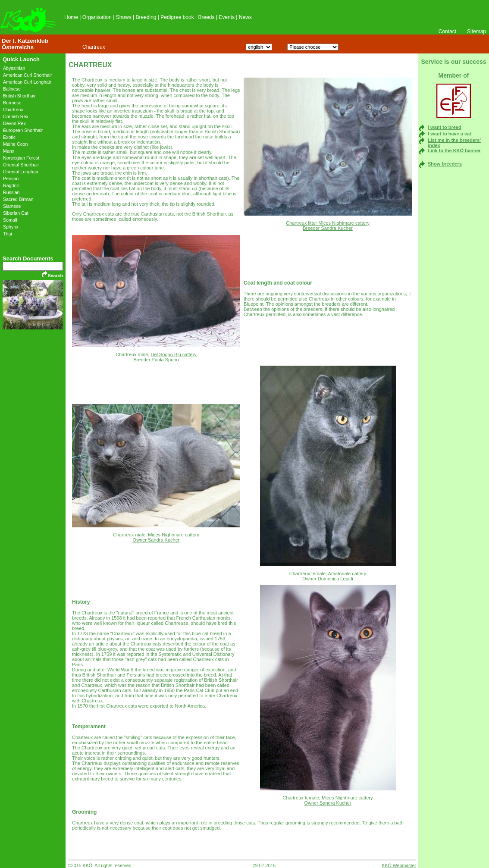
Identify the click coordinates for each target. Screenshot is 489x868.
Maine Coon (15, 144)
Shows (124, 17)
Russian (11, 192)
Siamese (12, 206)
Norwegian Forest (21, 158)
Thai (8, 234)
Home (71, 17)
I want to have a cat (450, 134)
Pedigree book (177, 17)
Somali (10, 220)
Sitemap (476, 31)
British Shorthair (19, 96)
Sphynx (11, 227)
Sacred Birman (18, 199)
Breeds (207, 17)
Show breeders (445, 164)
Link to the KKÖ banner (454, 150)
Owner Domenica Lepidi (328, 579)
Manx (9, 151)
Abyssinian (14, 68)
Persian (11, 179)
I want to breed (445, 127)
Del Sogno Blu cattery (173, 354)
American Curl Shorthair (28, 75)
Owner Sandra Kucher (156, 540)
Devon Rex (14, 123)
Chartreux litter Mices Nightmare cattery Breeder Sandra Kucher (328, 226)
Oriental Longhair (21, 172)
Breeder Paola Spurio (156, 360)
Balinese (12, 89)
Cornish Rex (16, 116)
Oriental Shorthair (21, 165)
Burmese (12, 103)
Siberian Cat (16, 213)
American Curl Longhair (27, 82)
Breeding (146, 17)
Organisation (97, 17)
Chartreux (94, 47)
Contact (447, 31)
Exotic (9, 137)
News (245, 17)
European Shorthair (23, 130)
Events (227, 17)
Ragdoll (11, 185)
